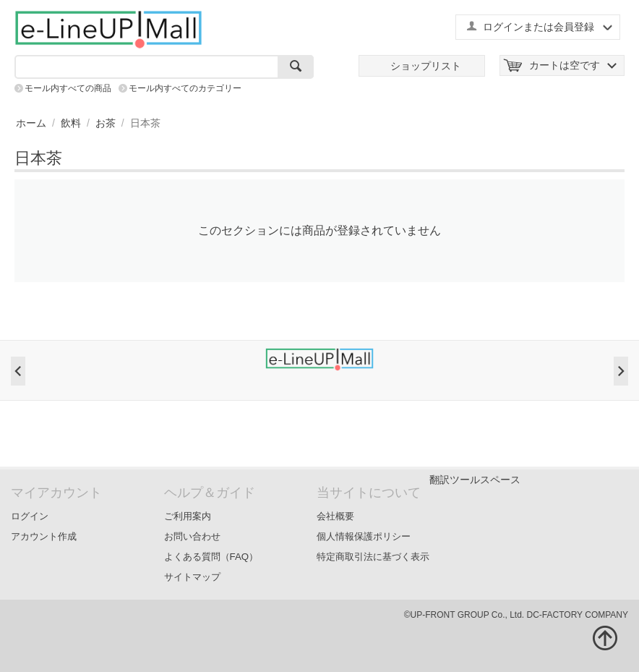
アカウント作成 (44, 536)
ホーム (31, 123)
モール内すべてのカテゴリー (185, 88)
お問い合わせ (192, 536)
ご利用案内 (188, 516)
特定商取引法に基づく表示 (373, 557)
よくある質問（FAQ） (211, 557)
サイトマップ (192, 577)
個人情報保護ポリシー (364, 536)
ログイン (30, 516)
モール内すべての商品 (68, 88)
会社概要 (335, 516)
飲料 (71, 123)
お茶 (106, 123)
